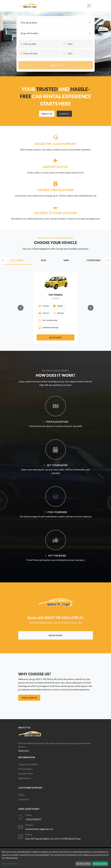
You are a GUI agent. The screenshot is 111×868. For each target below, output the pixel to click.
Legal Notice (25, 778)
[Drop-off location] (56, 33)
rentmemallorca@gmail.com (39, 829)
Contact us (24, 799)
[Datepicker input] (40, 44)
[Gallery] (56, 308)
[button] (47, 114)
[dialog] (55, 858)
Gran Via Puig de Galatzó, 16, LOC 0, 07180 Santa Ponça (53, 839)
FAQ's (21, 795)
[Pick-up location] (56, 23)
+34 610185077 (33, 819)
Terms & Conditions (28, 764)
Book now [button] (55, 635)
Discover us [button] (29, 698)
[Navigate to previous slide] (21, 308)
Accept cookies (100, 864)
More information (10, 864)
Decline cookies (83, 864)
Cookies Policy (26, 773)
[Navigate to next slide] (91, 308)
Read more (24, 751)
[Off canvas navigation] (89, 6)
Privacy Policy (25, 769)
